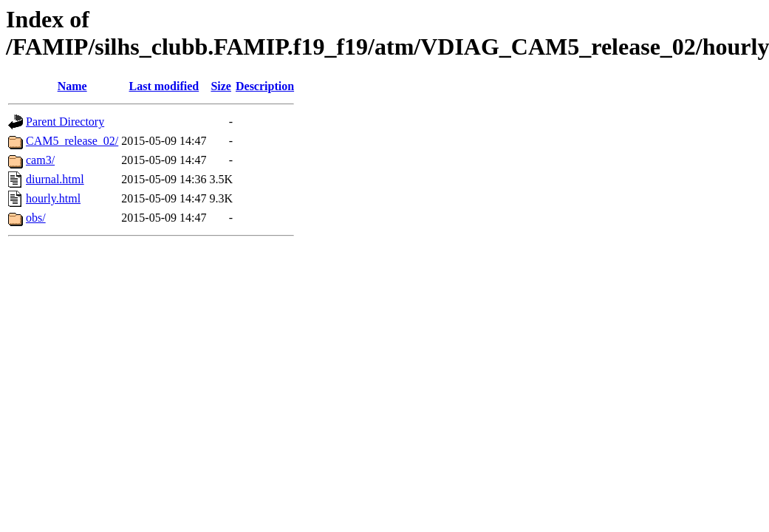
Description (265, 86)
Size (221, 86)
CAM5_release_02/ (72, 141)
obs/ (36, 218)
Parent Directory (65, 122)
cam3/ (40, 160)
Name (72, 86)
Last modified (164, 86)
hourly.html (53, 198)
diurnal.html (55, 179)
